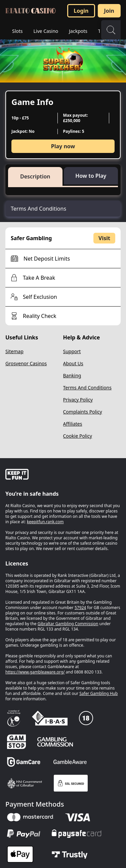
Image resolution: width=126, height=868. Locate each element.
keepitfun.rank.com (45, 522)
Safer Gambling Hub (98, 693)
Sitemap (14, 351)
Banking (72, 375)
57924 (80, 608)
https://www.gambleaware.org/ (35, 672)
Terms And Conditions (87, 388)
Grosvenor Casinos (26, 363)
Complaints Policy (83, 412)
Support (72, 351)
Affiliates (73, 424)
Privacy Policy (78, 400)
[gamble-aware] (63, 475)
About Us (73, 363)
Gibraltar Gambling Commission (68, 624)
